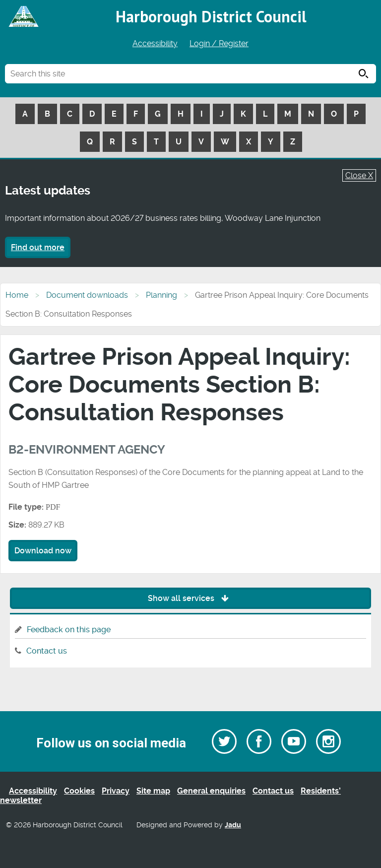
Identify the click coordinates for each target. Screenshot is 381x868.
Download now (43, 551)
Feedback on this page (69, 630)
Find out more (38, 247)
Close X (359, 175)
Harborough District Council (211, 16)
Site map (153, 791)
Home (17, 295)
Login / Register (219, 43)
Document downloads (87, 295)
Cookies (79, 791)
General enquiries (211, 791)
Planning (161, 295)
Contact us (47, 651)
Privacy (116, 791)
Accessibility (155, 43)
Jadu (233, 825)
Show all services (191, 598)
